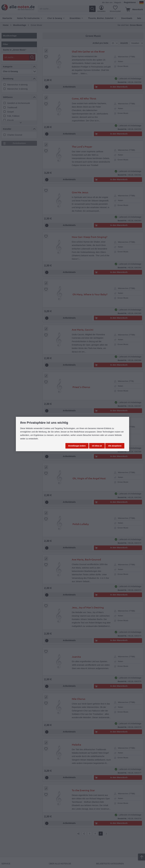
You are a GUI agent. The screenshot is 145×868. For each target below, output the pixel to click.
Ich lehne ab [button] (97, 446)
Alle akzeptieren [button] (115, 446)
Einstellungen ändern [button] (77, 446)
